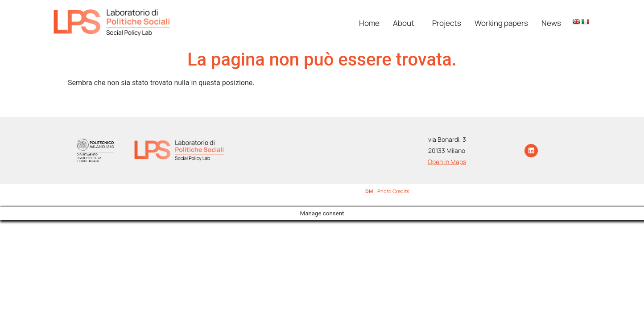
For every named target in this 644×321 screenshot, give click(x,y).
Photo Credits (393, 191)
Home (369, 23)
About (404, 23)
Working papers (501, 23)
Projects (447, 23)
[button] (406, 23)
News (551, 23)
